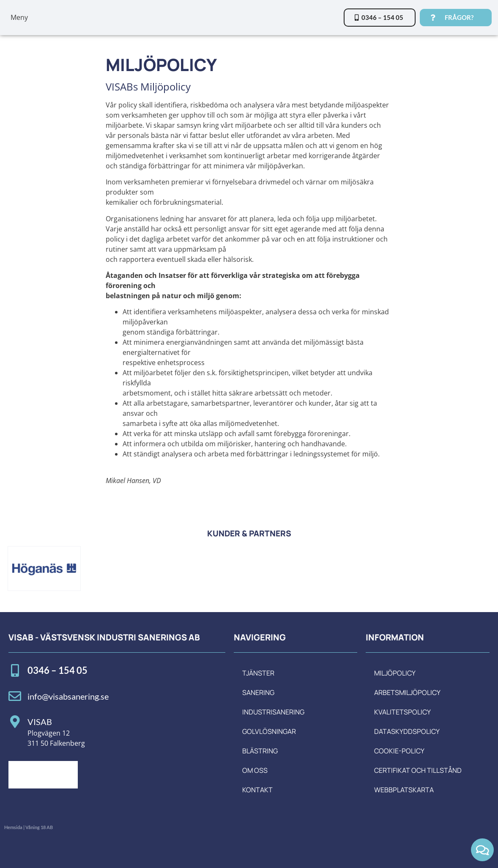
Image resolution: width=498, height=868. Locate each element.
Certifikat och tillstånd (418, 770)
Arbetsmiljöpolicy (407, 692)
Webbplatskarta (404, 790)
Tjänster (258, 673)
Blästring (260, 751)
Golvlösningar (269, 731)
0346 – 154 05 (57, 670)
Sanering (258, 692)
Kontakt (257, 790)
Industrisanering (273, 712)
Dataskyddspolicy (407, 731)
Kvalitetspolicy (402, 712)
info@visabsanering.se (68, 696)
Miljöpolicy (395, 673)
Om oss (255, 770)
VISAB (40, 722)
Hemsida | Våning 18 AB (29, 827)
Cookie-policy (399, 751)
